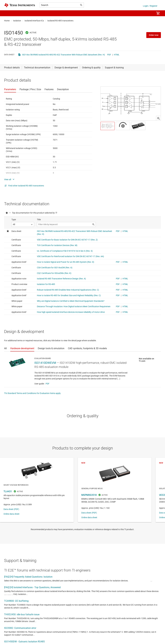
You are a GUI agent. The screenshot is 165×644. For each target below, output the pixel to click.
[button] (7, 13)
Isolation (17, 21)
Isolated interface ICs (34, 21)
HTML (117, 55)
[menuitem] (150, 13)
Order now (154, 35)
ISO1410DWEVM (45, 363)
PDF (109, 55)
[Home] (20, 5)
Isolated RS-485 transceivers (60, 21)
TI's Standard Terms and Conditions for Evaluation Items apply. (33, 393)
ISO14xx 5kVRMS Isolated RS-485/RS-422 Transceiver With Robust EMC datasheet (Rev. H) (63, 55)
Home (7, 21)
